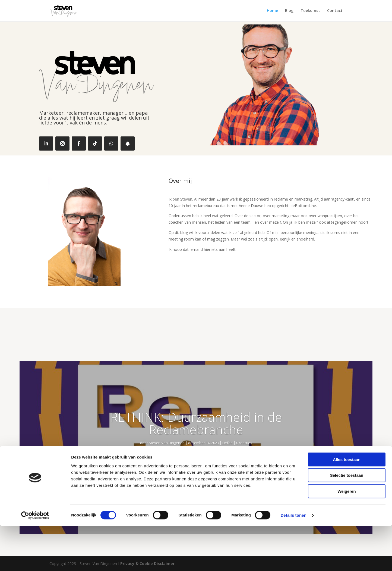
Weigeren (347, 536)
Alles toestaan (347, 505)
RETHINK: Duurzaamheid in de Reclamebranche (196, 423)
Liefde (227, 443)
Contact (335, 11)
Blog (289, 11)
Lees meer (196, 478)
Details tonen (293, 560)
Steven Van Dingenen (167, 443)
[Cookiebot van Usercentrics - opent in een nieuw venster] (35, 560)
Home (272, 11)
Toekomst (310, 11)
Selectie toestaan (347, 521)
